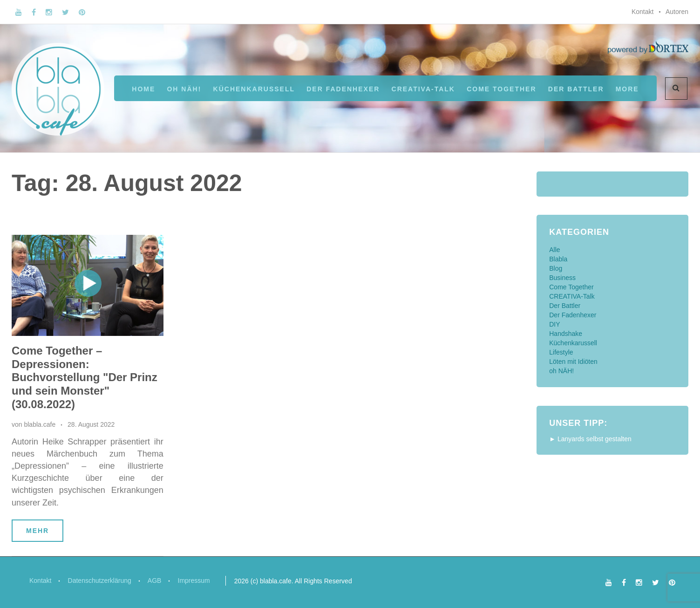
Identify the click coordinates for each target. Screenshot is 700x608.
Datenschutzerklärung (100, 581)
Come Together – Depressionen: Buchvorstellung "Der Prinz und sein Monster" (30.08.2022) (85, 377)
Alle (554, 250)
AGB (156, 581)
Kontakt (642, 12)
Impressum (195, 581)
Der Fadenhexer (343, 89)
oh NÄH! (184, 89)
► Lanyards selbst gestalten (590, 439)
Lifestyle (561, 352)
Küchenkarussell (254, 89)
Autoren (677, 12)
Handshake (566, 334)
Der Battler (565, 306)
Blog (556, 268)
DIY (554, 324)
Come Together (501, 89)
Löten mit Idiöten (573, 362)
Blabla (558, 259)
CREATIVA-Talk (423, 89)
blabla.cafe (40, 424)
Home (143, 89)
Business (562, 278)
